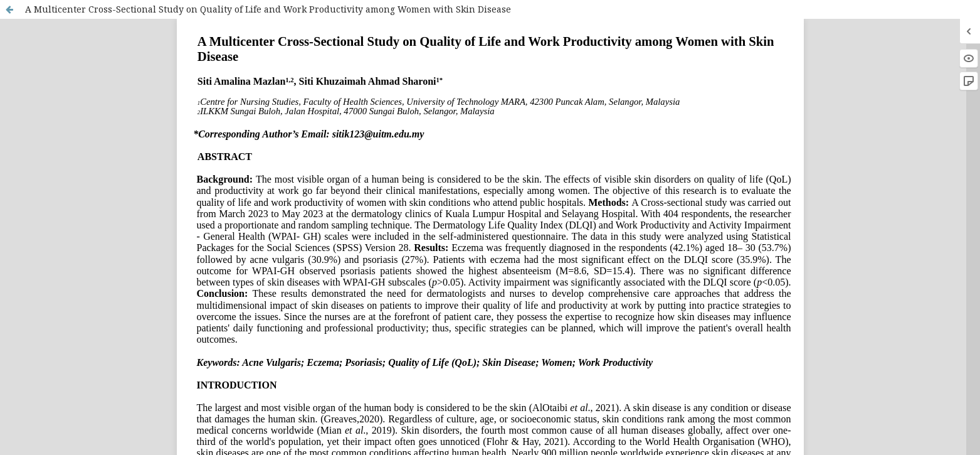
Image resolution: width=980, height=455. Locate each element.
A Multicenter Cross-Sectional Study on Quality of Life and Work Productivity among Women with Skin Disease (268, 9)
